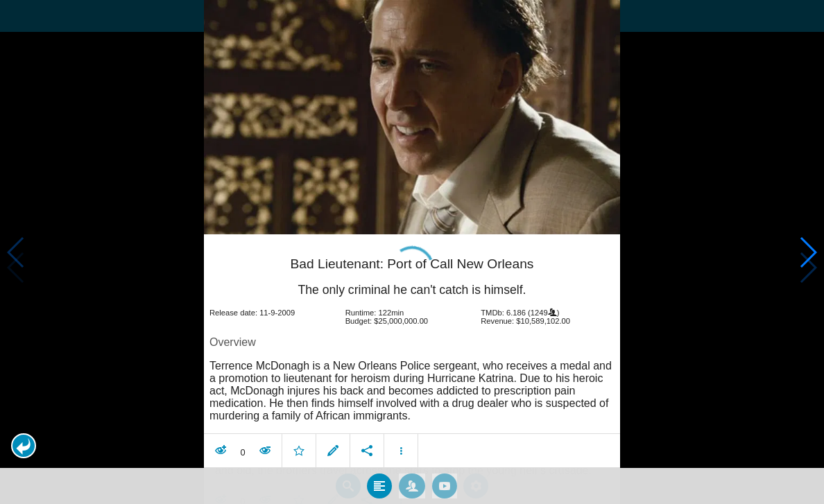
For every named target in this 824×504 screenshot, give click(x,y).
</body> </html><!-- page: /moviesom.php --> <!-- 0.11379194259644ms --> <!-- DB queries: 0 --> (412, 252)
